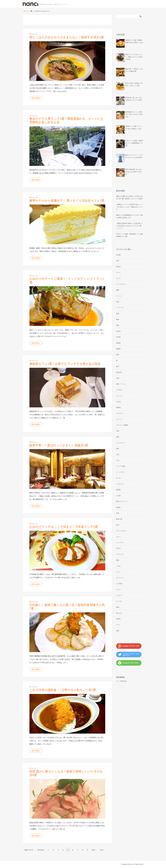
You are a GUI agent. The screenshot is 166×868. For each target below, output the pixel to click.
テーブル (119, 601)
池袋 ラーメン (121, 384)
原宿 (118, 314)
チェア (118, 590)
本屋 (118, 302)
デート (118, 625)
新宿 (118, 355)
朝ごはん (119, 613)
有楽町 (118, 507)
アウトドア (120, 554)
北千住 (118, 548)
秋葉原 (118, 490)
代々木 (118, 478)
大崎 (118, 378)
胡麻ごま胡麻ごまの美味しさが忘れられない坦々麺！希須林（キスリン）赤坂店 (129, 197)
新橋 (118, 290)
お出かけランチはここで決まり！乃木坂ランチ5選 (64, 527)
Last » (102, 850)
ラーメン (119, 296)
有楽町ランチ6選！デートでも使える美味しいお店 (134, 127)
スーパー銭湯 (121, 466)
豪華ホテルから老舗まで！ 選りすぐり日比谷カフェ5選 (67, 201)
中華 (118, 431)
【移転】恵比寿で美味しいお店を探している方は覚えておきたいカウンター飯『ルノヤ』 (129, 226)
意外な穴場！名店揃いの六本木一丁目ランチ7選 (134, 84)
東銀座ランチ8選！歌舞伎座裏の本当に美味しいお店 (134, 41)
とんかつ (119, 595)
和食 (118, 325)
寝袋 (118, 560)
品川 (118, 525)
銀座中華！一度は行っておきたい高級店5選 (59, 445)
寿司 (118, 449)
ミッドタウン (121, 472)
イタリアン (120, 413)
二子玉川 (119, 390)
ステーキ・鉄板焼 (122, 425)
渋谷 (118, 261)
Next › (94, 850)
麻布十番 (119, 519)
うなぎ (118, 566)
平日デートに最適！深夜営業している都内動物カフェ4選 (134, 143)
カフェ (118, 272)
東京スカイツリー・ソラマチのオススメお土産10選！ (134, 156)
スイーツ (119, 419)
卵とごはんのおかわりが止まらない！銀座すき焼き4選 (67, 37)
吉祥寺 (118, 619)
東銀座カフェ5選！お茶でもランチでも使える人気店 (65, 364)
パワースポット (121, 284)
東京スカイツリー (122, 501)
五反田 (118, 331)
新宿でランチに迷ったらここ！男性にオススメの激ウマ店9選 (134, 57)
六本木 (118, 402)
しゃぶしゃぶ (121, 443)
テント (118, 572)
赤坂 (118, 631)
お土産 (118, 496)
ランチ (118, 278)
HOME (26, 11)
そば (118, 460)
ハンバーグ (120, 543)
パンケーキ (120, 308)
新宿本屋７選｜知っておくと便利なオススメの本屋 (134, 99)
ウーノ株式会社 (121, 681)
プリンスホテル (121, 531)
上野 (118, 455)
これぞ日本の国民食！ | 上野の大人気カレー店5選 (63, 690)
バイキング (120, 484)
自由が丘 (119, 372)
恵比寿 (118, 267)
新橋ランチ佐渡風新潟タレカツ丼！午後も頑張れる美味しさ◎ (129, 216)
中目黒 (118, 337)
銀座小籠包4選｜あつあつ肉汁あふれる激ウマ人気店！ (134, 172)
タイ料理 (119, 584)
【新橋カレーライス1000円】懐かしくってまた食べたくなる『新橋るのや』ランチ (129, 207)
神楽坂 (118, 343)
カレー (118, 537)
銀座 (118, 319)
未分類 (118, 255)
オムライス (120, 578)
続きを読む (36, 98)
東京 (118, 366)
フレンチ (119, 396)
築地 (118, 607)
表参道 (118, 408)
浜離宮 (118, 349)
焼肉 (118, 437)
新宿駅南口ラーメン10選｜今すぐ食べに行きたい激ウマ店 (134, 114)
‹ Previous (40, 850)
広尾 (118, 513)
